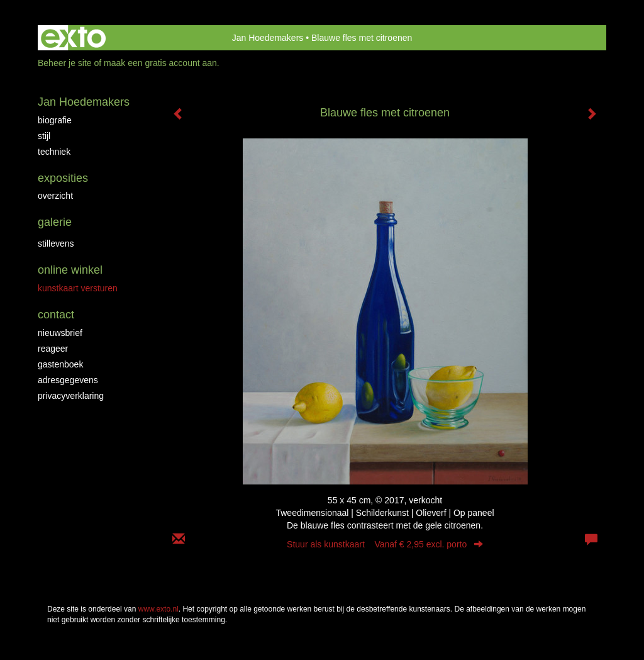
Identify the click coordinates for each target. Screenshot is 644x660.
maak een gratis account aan (160, 63)
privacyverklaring (71, 396)
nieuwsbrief (60, 333)
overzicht (55, 196)
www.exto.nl (158, 609)
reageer (53, 349)
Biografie (55, 120)
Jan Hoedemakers (268, 38)
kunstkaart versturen (78, 288)
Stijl (44, 136)
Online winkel (70, 270)
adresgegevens (68, 380)
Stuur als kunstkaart (385, 544)
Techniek (54, 152)
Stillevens (56, 243)
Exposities (63, 178)
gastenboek (60, 364)
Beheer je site (65, 63)
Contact (56, 315)
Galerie (55, 222)
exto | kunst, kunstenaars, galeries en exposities (73, 38)
